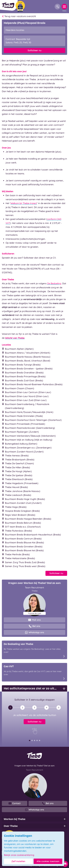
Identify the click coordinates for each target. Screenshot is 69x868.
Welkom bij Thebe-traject (24, 203)
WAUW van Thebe (15, 338)
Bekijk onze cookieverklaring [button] (19, 855)
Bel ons (34, 626)
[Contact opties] (65, 864)
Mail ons (34, 620)
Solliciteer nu (34, 50)
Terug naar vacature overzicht (19, 16)
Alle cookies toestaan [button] (48, 861)
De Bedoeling (54, 283)
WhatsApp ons (35, 632)
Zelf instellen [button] (18, 861)
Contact (15, 803)
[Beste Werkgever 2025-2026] (20, 7)
